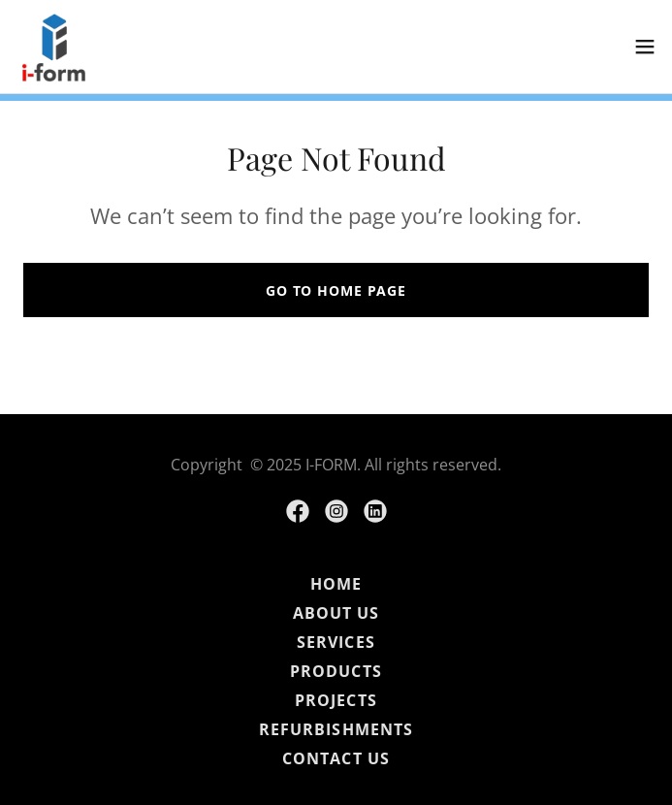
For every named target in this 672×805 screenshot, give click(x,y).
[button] (645, 47)
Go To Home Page (336, 290)
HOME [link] (336, 584)
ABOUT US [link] (336, 613)
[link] (54, 47)
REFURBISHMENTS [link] (336, 729)
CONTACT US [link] (336, 758)
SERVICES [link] (336, 642)
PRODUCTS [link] (336, 671)
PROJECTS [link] (336, 700)
